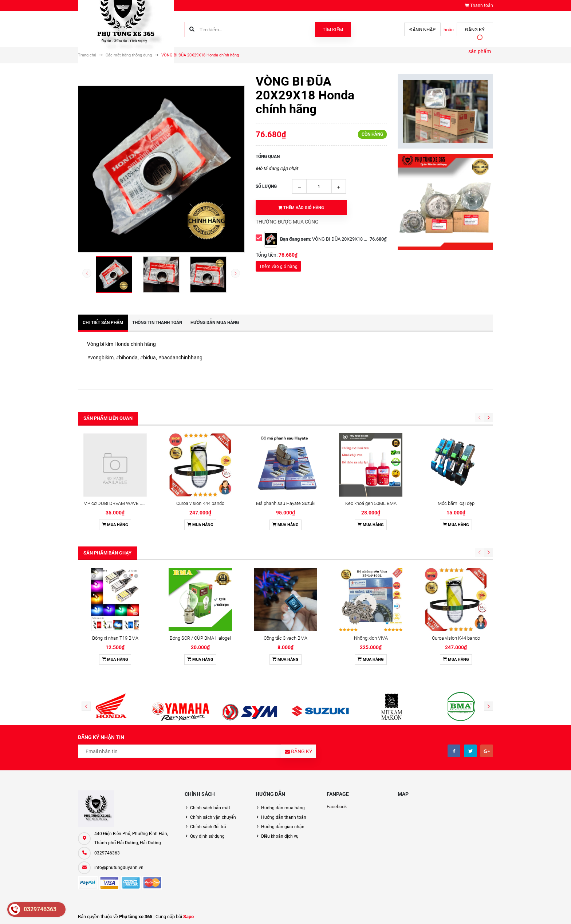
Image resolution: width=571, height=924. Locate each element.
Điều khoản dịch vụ (280, 836)
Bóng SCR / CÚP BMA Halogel (200, 638)
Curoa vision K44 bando (200, 503)
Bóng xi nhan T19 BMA (115, 638)
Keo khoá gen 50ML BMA (371, 503)
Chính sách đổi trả (208, 827)
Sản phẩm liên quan (108, 418)
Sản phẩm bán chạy (107, 553)
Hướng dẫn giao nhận (283, 827)
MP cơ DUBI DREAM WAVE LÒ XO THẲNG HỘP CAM (137, 503)
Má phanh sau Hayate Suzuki (286, 503)
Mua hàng (115, 525)
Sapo (188, 917)
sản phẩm (480, 51)
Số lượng (266, 186)
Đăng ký (475, 30)
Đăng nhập (422, 30)
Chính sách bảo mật (210, 808)
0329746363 (107, 853)
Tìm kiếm (333, 30)
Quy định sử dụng (207, 836)
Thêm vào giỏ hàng (278, 266)
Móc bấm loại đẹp (456, 503)
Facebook (337, 807)
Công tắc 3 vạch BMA (285, 638)
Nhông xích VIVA (371, 638)
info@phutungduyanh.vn (119, 868)
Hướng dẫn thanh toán (284, 817)
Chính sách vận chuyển (213, 817)
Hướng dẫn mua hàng (283, 808)
